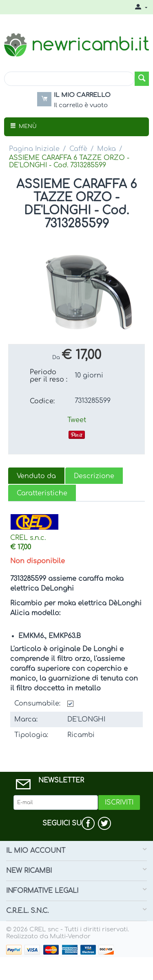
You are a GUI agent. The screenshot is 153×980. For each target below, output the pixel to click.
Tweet (77, 420)
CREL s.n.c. (28, 538)
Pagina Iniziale (34, 149)
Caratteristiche (42, 493)
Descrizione (94, 476)
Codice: (42, 401)
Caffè (78, 149)
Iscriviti (119, 802)
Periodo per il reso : (49, 376)
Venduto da (36, 476)
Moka (106, 149)
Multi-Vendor (70, 936)
